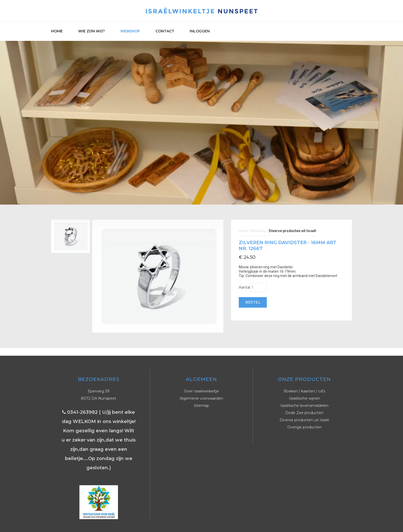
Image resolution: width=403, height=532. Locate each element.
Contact (165, 31)
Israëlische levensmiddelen (304, 406)
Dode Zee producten (304, 413)
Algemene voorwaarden (201, 398)
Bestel (253, 302)
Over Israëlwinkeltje (201, 391)
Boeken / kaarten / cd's (304, 391)
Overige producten (304, 427)
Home (57, 31)
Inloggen (200, 31)
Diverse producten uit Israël (304, 420)
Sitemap (201, 406)
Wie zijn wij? (91, 31)
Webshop (130, 31)
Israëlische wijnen (304, 398)
